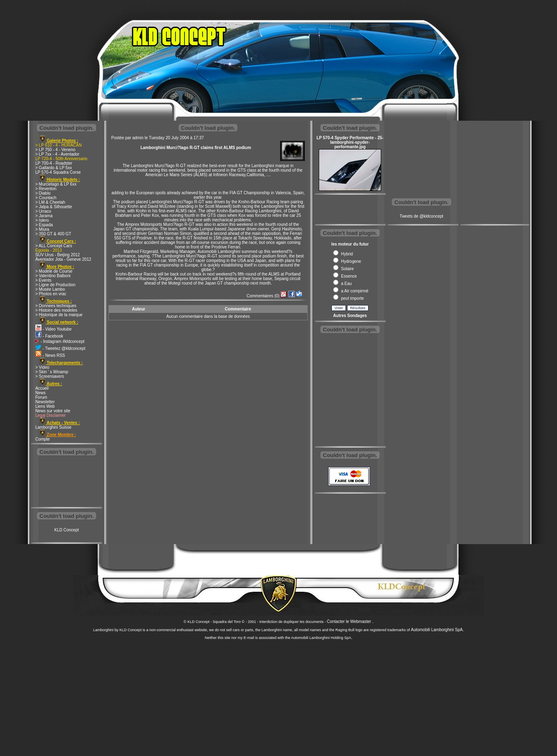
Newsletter (45, 402)
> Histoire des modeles (56, 310)
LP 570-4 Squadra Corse (58, 172)
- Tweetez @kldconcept (60, 348)
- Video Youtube (53, 329)
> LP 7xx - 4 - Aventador (57, 154)
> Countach (46, 198)
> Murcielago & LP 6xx (56, 184)
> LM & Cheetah (50, 202)
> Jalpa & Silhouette (54, 207)
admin (138, 138)
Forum (41, 397)
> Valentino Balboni (53, 276)
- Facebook (49, 336)
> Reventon (46, 189)
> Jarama (44, 216)
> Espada (44, 225)
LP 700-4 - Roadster (54, 163)
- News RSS (50, 355)
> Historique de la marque (59, 315)
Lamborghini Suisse (53, 427)
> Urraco (43, 211)
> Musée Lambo (50, 289)
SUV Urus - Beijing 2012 (58, 255)
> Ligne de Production (55, 285)
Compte (43, 439)
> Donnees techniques (56, 306)
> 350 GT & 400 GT (53, 234)
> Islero (42, 220)
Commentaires (260, 296)
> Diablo (43, 193)
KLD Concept (66, 530)
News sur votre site (53, 411)
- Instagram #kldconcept (60, 341)
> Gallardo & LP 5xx (54, 168)
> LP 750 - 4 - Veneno (55, 150)
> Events (43, 280)
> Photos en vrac (51, 294)
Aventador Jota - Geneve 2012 (63, 259)
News (40, 393)
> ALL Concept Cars (54, 246)
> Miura (42, 229)
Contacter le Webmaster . (350, 622)
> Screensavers (50, 376)
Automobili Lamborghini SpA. (437, 630)
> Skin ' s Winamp (52, 372)
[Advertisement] (67, 482)
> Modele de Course (54, 271)
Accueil (42, 388)
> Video (42, 367)
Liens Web (45, 406)
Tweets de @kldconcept (421, 216)
